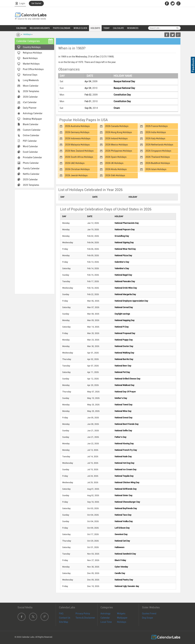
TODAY (106, 28)
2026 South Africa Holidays (79, 157)
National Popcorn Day (125, 230)
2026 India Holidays (156, 132)
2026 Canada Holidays (117, 126)
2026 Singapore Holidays (158, 151)
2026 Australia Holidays (77, 126)
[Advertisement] (35, 242)
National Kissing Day (124, 444)
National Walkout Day (124, 385)
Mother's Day (121, 398)
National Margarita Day (125, 294)
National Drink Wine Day (126, 288)
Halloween (119, 547)
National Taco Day (123, 515)
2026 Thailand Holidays (158, 157)
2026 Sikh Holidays (115, 175)
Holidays (27, 34)
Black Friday (120, 560)
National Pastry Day (124, 580)
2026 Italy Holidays (155, 138)
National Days (30, 75)
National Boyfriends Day (126, 508)
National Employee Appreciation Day (131, 301)
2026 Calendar (30, 97)
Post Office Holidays (33, 69)
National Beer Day (123, 366)
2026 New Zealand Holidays (79, 151)
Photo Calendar (31, 163)
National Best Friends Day (127, 424)
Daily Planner (30, 108)
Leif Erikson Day (122, 528)
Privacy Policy (83, 614)
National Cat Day (122, 541)
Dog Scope (147, 618)
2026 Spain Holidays (116, 157)
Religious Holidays (32, 53)
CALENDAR (21, 28)
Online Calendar (31, 135)
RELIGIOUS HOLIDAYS (40, 28)
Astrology (105, 614)
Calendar (105, 618)
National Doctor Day (124, 346)
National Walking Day (124, 353)
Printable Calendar (32, 157)
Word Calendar (30, 146)
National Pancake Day (125, 281)
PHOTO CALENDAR (62, 28)
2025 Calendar (30, 179)
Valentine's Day (122, 268)
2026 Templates (31, 91)
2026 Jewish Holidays (76, 175)
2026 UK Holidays (114, 163)
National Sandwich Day (125, 554)
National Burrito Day (124, 359)
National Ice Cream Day (126, 469)
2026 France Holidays (157, 126)
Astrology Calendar (33, 113)
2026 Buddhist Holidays (158, 163)
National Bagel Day (123, 275)
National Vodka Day (124, 521)
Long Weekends (31, 80)
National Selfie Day (123, 431)
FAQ (61, 614)
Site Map (64, 622)
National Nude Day (123, 456)
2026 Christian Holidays (77, 169)
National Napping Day (125, 320)
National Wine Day (123, 411)
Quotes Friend (149, 614)
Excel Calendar (30, 152)
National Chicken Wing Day (127, 482)
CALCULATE (118, 28)
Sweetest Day (121, 534)
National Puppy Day (124, 340)
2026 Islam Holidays (156, 169)
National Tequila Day (124, 476)
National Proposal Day (125, 333)
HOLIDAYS (95, 28)
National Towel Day (124, 405)
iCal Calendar (30, 102)
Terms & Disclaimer (85, 618)
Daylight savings (122, 314)
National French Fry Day (126, 450)
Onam (117, 108)
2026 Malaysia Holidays (77, 145)
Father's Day (121, 437)
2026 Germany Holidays (77, 132)
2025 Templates (31, 185)
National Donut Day (124, 418)
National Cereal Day (124, 307)
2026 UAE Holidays (75, 163)
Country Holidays (32, 47)
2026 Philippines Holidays (119, 151)
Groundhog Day (122, 236)
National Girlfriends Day (126, 489)
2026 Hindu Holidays (116, 169)
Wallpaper (122, 618)
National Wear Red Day (125, 249)
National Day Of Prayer (125, 392)
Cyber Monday (121, 567)
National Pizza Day (123, 255)
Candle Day (120, 573)
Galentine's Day (122, 262)
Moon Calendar (31, 86)
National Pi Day (122, 327)
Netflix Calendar (31, 174)
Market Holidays (31, 64)
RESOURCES (133, 28)
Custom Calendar (32, 130)
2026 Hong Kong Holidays (118, 132)
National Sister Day (124, 495)
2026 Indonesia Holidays (78, 138)
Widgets (121, 614)
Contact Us (65, 618)
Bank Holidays (30, 58)
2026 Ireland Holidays (116, 138)
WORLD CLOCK (80, 28)
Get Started (36, 3)
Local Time (106, 622)
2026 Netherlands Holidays (159, 145)
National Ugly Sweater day (127, 586)
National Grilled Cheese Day (127, 379)
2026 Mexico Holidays (116, 145)
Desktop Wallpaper (32, 119)
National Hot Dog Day (124, 463)
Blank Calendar (31, 124)
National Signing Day (124, 242)
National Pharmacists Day (127, 223)
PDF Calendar (30, 141)
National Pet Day (122, 372)
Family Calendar (31, 168)
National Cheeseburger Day (127, 502)
